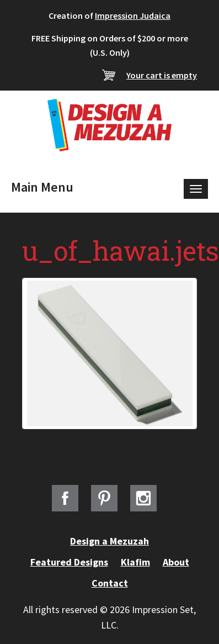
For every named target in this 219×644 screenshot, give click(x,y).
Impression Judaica (133, 15)
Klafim (135, 562)
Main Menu (42, 187)
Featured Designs (69, 562)
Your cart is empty (162, 75)
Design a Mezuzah (109, 541)
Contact (110, 583)
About (176, 562)
